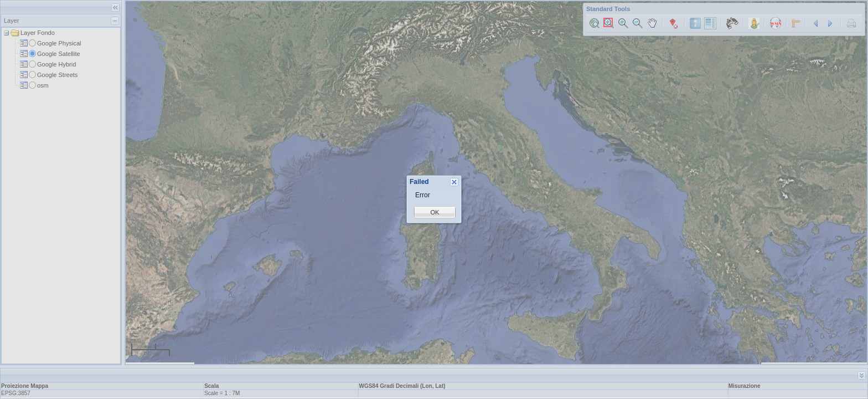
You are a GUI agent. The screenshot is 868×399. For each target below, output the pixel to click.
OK (435, 212)
